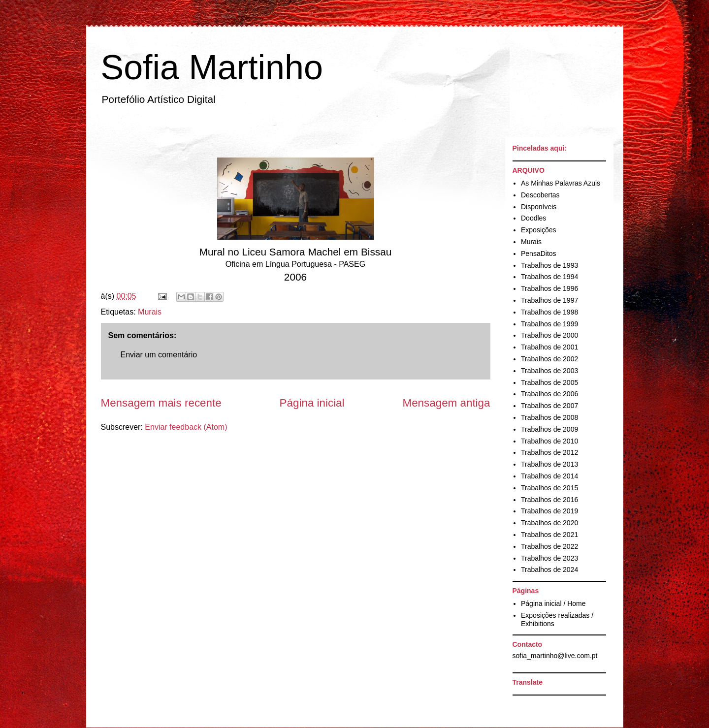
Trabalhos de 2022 (549, 546)
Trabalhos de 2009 (549, 429)
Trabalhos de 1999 (549, 324)
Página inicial (312, 403)
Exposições (539, 230)
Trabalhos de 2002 (549, 359)
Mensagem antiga (447, 403)
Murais (150, 312)
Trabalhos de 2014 (549, 476)
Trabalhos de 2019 (549, 511)
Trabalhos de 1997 (549, 300)
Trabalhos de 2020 (549, 523)
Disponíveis (539, 207)
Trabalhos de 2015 (549, 488)
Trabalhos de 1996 (549, 288)
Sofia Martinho (212, 67)
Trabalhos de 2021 (549, 535)
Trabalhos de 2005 (549, 382)
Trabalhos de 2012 (549, 452)
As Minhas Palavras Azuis (561, 183)
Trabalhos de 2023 (549, 558)
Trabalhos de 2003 (549, 371)
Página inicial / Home (553, 603)
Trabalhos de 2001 (549, 347)
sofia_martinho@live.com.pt (555, 656)
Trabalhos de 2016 (549, 500)
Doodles (533, 218)
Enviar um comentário (159, 355)
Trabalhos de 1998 (549, 312)
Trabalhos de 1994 (549, 277)
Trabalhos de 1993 (549, 265)
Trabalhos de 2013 (549, 464)
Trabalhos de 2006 (549, 394)
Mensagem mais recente (161, 403)
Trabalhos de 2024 (549, 570)
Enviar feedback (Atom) (186, 427)
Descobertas (540, 195)
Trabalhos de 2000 (549, 335)
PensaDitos (539, 253)
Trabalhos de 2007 (549, 406)
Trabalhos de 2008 (549, 417)
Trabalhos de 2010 (549, 441)
